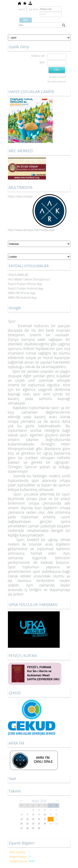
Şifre (42, 62)
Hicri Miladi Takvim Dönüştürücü (29, 279)
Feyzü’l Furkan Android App (26, 288)
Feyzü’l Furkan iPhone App (25, 284)
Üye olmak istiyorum (56, 81)
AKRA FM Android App (22, 298)
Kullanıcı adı (38, 56)
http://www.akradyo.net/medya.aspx (31, 230)
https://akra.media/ (37, 196)
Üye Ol (22, 9)
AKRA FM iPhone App (22, 293)
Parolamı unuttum (58, 77)
